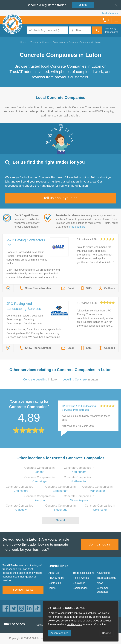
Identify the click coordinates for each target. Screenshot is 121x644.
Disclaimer (79, 583)
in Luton (41, 380)
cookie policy (74, 624)
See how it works (23, 590)
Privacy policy (56, 578)
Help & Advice (81, 578)
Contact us (55, 583)
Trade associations (83, 573)
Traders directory (107, 578)
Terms (52, 588)
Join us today (100, 544)
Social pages (80, 588)
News (100, 583)
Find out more (77, 227)
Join (83, 5)
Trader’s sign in (110, 13)
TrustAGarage (42, 625)
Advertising (103, 573)
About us (54, 573)
